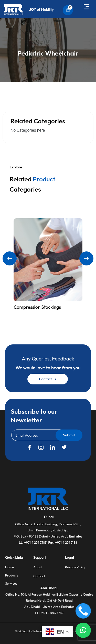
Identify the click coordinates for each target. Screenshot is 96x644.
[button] (87, 7)
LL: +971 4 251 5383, (34, 542)
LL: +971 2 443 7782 (49, 613)
